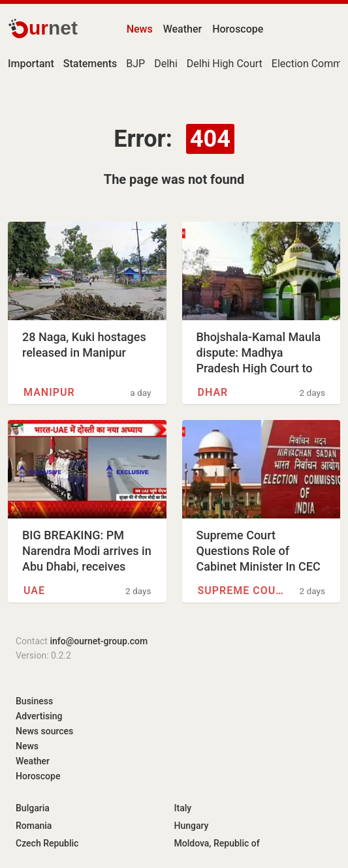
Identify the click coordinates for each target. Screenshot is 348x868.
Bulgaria (33, 808)
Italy (183, 808)
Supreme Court (243, 591)
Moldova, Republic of (217, 843)
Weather (182, 29)
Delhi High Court (225, 64)
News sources (44, 731)
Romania (34, 826)
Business (34, 701)
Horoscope (238, 29)
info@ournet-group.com (99, 641)
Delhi (166, 64)
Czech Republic (47, 843)
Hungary (192, 826)
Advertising (39, 716)
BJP (135, 64)
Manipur (49, 392)
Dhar (213, 392)
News (140, 29)
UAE (34, 591)
